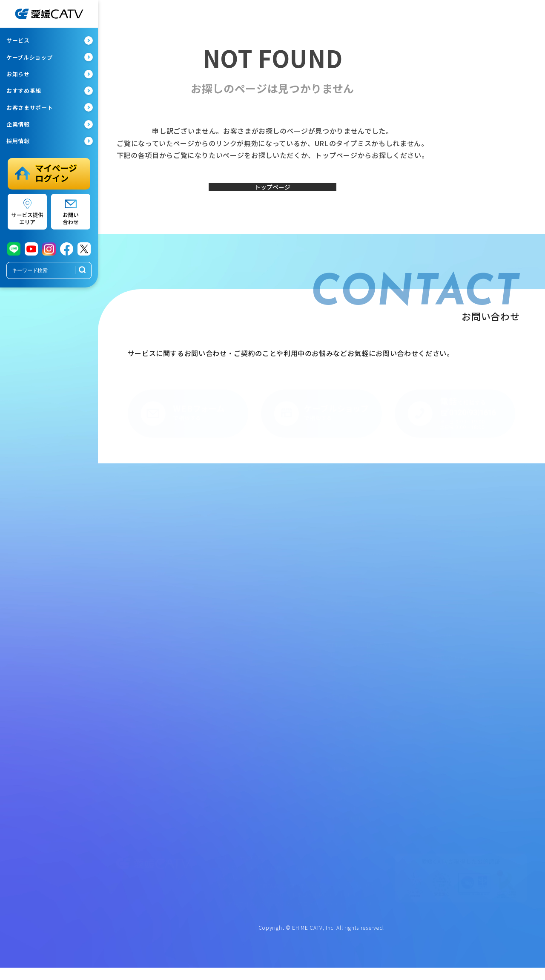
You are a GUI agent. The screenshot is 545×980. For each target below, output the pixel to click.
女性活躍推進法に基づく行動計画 (363, 722)
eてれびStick (130, 618)
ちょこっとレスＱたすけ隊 (145, 667)
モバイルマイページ (243, 588)
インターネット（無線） (143, 578)
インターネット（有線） (143, 569)
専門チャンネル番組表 (351, 660)
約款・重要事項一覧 (453, 581)
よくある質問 (236, 677)
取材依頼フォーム (451, 693)
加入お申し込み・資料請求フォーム (470, 702)
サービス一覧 (131, 539)
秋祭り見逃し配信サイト (353, 618)
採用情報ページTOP (348, 784)
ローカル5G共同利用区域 (354, 752)
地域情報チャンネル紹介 (353, 539)
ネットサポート (238, 558)
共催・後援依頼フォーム (458, 683)
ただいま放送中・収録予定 (356, 558)
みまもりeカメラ (134, 627)
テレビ (123, 558)
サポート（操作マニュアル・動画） (261, 667)
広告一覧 (233, 716)
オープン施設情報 (450, 539)
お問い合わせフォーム (456, 732)
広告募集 (441, 673)
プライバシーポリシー (456, 591)
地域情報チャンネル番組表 (356, 549)
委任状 (230, 732)
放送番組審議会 (448, 640)
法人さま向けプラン (138, 637)
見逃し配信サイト (346, 588)
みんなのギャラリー (348, 578)
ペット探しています (348, 627)
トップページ (272, 193)
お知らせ (233, 700)
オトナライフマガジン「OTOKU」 (155, 657)
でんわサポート (238, 569)
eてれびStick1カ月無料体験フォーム (472, 712)
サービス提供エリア (138, 687)
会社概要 (336, 712)
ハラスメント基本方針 (456, 611)
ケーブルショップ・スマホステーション (162, 715)
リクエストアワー (346, 569)
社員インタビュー (346, 794)
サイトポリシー (448, 601)
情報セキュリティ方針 (456, 621)
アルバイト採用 (343, 823)
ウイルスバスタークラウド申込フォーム (476, 722)
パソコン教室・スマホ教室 (146, 677)
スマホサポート (238, 578)
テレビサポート (238, 549)
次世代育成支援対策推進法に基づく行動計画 (373, 737)
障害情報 (231, 647)
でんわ (123, 588)
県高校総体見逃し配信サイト (358, 608)
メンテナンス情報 (241, 657)
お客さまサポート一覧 (246, 539)
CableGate (338, 670)
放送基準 (441, 630)
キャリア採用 (341, 813)
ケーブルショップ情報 (141, 731)
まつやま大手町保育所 (456, 549)
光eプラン (127, 549)
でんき (123, 608)
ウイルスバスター (241, 627)
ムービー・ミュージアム (353, 598)
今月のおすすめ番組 (348, 680)
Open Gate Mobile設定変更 (252, 637)
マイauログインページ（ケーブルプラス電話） (269, 603)
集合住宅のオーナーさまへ (146, 647)
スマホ (123, 598)
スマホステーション (138, 741)
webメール (233, 618)
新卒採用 (336, 804)
